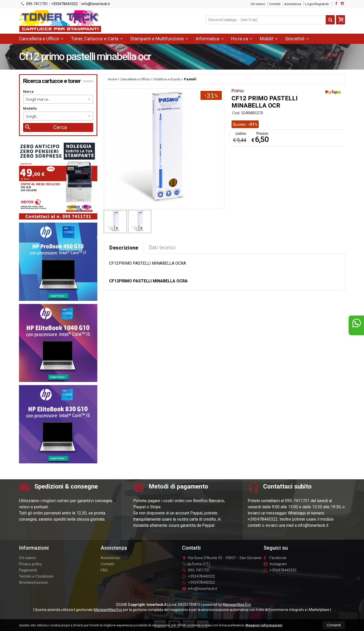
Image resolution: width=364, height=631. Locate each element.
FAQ (104, 570)
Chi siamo (258, 4)
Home (112, 79)
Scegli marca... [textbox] (38, 99)
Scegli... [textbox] (32, 116)
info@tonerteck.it (96, 4)
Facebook (275, 558)
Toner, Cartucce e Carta (97, 39)
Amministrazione (33, 582)
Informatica (210, 39)
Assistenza (293, 4)
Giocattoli (297, 39)
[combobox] (58, 99)
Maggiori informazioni (264, 625)
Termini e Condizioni (36, 576)
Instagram (275, 564)
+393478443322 (64, 4)
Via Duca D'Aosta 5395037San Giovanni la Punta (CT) (222, 561)
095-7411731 (34, 4)
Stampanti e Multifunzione (159, 39)
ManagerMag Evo (237, 605)
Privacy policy (30, 564)
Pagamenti (28, 570)
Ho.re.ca (242, 39)
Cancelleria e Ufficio (41, 39)
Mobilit (269, 39)
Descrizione (124, 248)
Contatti (275, 4)
